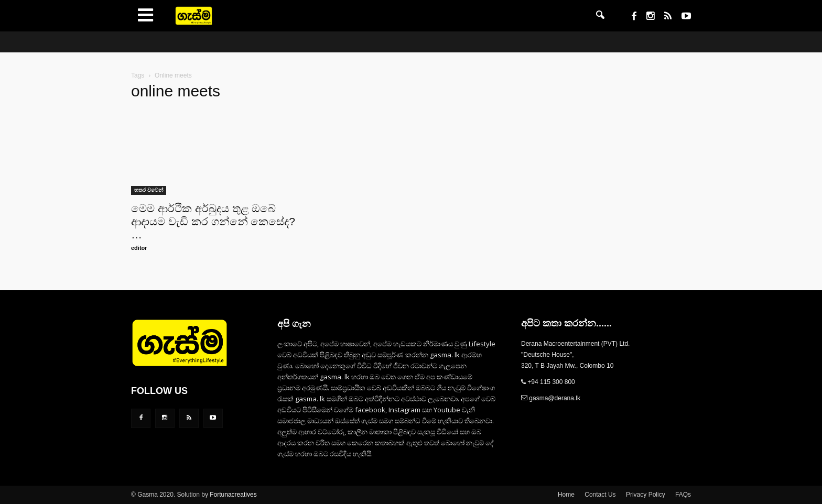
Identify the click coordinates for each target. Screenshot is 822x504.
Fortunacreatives (233, 495)
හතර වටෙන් (149, 190)
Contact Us (600, 495)
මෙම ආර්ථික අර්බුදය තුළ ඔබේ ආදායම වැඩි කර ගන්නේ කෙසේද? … (213, 221)
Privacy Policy (646, 495)
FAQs (683, 495)
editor (139, 248)
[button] (600, 16)
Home (566, 495)
